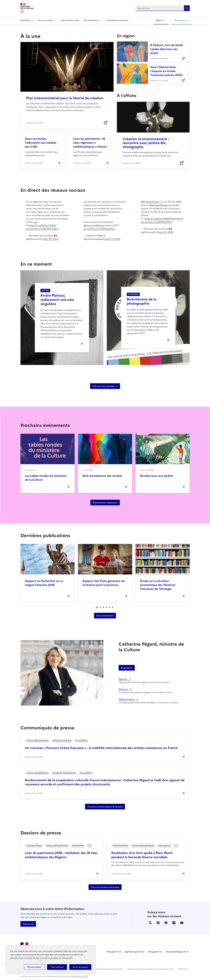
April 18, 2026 (51, 239)
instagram (174, 923)
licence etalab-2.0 (78, 976)
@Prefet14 (178, 219)
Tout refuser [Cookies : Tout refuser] (57, 967)
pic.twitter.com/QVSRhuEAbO (42, 229)
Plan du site (183, 969)
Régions (159, 20)
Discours (124, 689)
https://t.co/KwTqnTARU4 (42, 225)
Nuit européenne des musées (102, 476)
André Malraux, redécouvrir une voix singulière (57, 300)
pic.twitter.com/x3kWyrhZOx (99, 229)
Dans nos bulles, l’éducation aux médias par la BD (41, 143)
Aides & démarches (70, 20)
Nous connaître (45, 20)
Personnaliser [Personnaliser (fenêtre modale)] (34, 967)
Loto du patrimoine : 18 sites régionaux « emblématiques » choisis (90, 143)
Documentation (91, 20)
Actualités (25, 20)
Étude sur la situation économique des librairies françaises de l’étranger (158, 585)
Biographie (127, 668)
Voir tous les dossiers (104, 386)
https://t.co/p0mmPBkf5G (158, 219)
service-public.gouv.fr (176, 952)
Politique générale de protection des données (104, 969)
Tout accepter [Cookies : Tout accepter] (80, 967)
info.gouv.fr (154, 952)
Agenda (123, 679)
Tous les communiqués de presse (105, 807)
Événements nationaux (118, 20)
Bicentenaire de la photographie (142, 301)
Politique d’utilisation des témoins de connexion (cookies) (151, 969)
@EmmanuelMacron (94, 225)
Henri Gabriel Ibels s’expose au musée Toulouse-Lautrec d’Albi (166, 71)
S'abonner (28, 924)
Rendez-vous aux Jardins (157, 476)
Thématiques (180, 20)
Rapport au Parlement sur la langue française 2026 (44, 583)
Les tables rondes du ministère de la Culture (46, 478)
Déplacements (127, 699)
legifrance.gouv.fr (133, 952)
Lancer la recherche (187, 8)
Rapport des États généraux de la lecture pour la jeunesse (104, 583)
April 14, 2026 (113, 239)
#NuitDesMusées (150, 202)
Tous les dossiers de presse (105, 887)
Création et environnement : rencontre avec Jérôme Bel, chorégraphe (146, 143)
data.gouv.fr (113, 952)
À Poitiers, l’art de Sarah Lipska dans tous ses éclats (167, 49)
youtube (182, 923)
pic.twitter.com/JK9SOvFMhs (156, 222)
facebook (166, 923)
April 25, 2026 (166, 232)
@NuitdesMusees (158, 205)
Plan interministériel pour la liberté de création (65, 98)
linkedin (158, 923)
